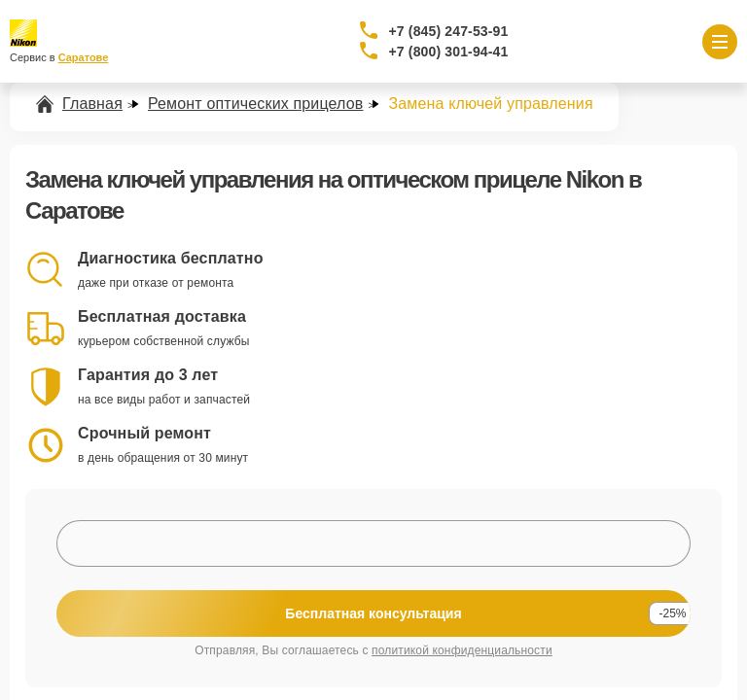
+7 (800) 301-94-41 (449, 52)
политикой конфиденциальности (462, 650)
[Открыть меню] (720, 42)
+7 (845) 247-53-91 (449, 31)
